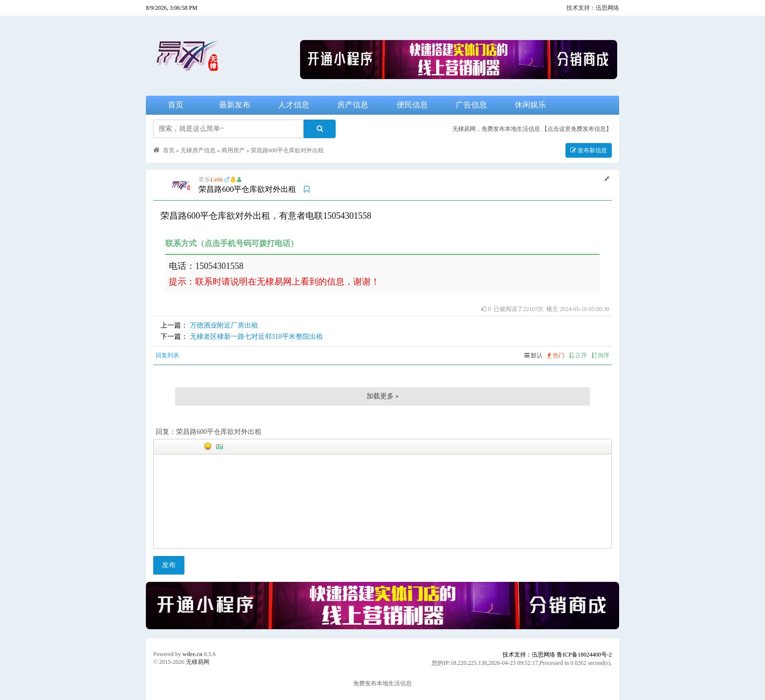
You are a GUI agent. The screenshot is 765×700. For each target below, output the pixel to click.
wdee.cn (192, 654)
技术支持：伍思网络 (593, 8)
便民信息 (412, 105)
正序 (578, 355)
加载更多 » (383, 396)
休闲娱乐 (530, 105)
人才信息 (294, 105)
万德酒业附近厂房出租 (224, 325)
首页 (176, 105)
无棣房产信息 (198, 150)
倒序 (600, 355)
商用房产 (233, 150)
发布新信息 (589, 150)
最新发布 (235, 105)
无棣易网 (198, 662)
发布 (169, 565)
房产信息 (353, 105)
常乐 (204, 180)
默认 (533, 355)
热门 (556, 355)
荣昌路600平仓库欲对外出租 (287, 150)
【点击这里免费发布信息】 (577, 129)
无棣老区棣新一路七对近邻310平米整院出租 (256, 337)
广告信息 (471, 105)
